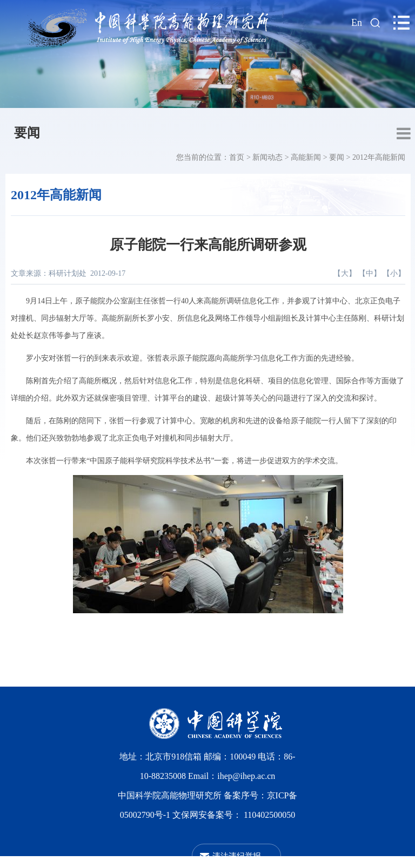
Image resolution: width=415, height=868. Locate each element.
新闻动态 (267, 157)
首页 (237, 157)
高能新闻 (306, 157)
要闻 (27, 133)
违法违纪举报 (237, 856)
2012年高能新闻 (379, 157)
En (357, 23)
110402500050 (269, 815)
